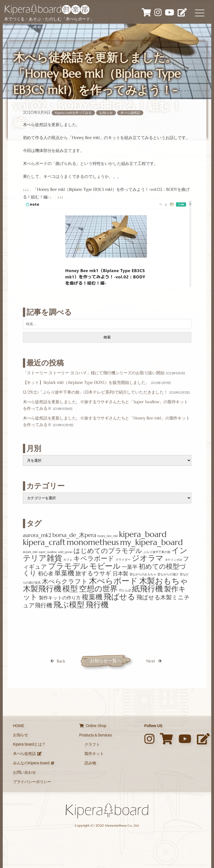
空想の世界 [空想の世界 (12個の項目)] (98, 589)
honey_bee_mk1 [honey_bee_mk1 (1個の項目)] (108, 536)
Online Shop (93, 726)
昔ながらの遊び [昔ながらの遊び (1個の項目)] (168, 574)
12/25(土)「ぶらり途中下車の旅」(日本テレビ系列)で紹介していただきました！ (95, 392)
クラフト (92, 745)
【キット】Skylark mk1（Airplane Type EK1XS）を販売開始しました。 (86, 382)
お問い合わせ (24, 772)
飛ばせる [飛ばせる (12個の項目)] (119, 597)
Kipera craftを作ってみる (73, 113)
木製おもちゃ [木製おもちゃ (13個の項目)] (164, 581)
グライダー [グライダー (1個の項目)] (123, 560)
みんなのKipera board (34, 763)
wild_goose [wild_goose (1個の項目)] (65, 552)
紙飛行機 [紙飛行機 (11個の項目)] (147, 589)
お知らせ (106, 113)
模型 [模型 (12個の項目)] (70, 589)
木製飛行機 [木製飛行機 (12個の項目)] (42, 589)
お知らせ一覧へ (105, 661)
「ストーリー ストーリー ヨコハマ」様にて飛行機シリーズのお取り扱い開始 (94, 373)
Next (150, 661)
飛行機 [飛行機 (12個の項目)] (97, 605)
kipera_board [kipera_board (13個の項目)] (143, 534)
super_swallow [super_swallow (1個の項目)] (48, 552)
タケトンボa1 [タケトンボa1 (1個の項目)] (174, 560)
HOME (19, 726)
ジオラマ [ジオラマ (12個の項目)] (148, 558)
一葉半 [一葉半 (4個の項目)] (130, 567)
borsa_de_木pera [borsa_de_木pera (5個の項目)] (74, 535)
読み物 (90, 763)
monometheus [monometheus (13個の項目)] (93, 542)
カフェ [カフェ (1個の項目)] (68, 560)
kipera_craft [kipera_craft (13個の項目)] (44, 542)
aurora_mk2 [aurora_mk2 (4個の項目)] (37, 535)
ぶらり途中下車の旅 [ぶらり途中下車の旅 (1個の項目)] (157, 552)
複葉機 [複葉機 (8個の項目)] (92, 597)
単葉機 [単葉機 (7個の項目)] (64, 573)
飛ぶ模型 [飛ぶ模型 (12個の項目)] (69, 605)
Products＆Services (96, 735)
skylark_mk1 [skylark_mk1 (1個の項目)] (30, 552)
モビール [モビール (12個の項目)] (105, 566)
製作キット (94, 754)
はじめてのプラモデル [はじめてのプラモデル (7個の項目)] (108, 551)
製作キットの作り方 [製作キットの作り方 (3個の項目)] (60, 598)
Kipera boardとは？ (29, 744)
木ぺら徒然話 (130, 113)
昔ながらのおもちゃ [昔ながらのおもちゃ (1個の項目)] (143, 574)
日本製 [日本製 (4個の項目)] (121, 573)
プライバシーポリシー (32, 782)
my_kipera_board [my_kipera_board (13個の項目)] (151, 542)
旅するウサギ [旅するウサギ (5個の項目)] (93, 573)
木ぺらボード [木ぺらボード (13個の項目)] (113, 581)
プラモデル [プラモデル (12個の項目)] (68, 566)
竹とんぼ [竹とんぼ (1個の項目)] (125, 590)
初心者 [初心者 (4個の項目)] (46, 573)
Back (61, 661)
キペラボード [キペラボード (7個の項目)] (94, 559)
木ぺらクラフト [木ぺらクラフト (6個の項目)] (65, 581)
